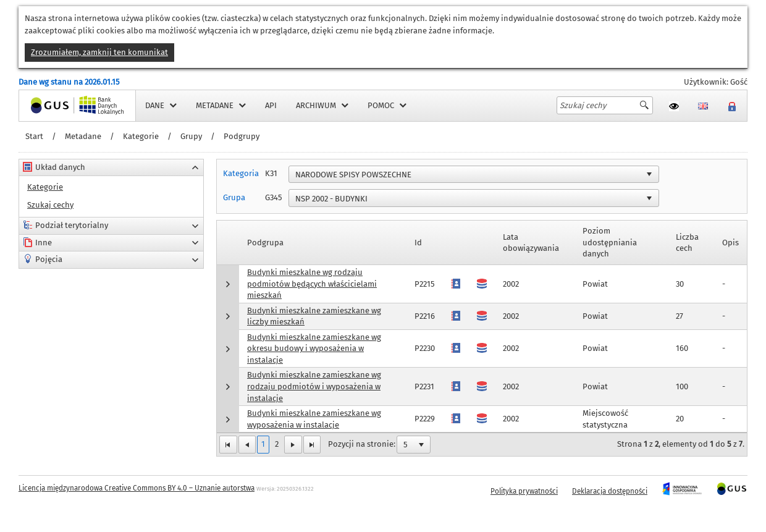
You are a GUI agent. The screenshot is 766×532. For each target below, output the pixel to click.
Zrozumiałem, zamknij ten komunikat (99, 52)
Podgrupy (242, 136)
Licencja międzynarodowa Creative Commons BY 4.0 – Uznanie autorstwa (137, 488)
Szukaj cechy (50, 205)
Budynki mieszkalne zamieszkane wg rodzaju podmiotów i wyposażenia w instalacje (314, 386)
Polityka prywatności (524, 491)
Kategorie (141, 136)
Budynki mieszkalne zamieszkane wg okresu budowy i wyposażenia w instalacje (314, 348)
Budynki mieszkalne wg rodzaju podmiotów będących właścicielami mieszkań (312, 284)
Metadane (83, 136)
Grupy (191, 136)
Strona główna (46, 105)
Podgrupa (265, 243)
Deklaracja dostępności (610, 491)
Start (34, 136)
